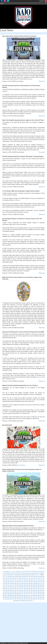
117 (41, 578)
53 (7, 575)
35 (19, 573)
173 (4, 585)
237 (27, 590)
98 (40, 577)
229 (8, 590)
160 (15, 584)
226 (43, 589)
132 (34, 580)
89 (25, 577)
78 (7, 577)
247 (8, 592)
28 (7, 573)
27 (5, 573)
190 (43, 585)
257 (32, 592)
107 (18, 578)
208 (43, 587)
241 (36, 590)
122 (11, 580)
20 (36, 572)
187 (36, 585)
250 (15, 592)
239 (32, 590)
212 (11, 589)
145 (22, 582)
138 (6, 582)
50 (43, 573)
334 (43, 599)
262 (43, 592)
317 (4, 599)
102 (6, 578)
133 (36, 580)
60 (19, 575)
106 (15, 578)
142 (15, 582)
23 (41, 572)
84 (17, 577)
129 (27, 580)
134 (39, 580)
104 (11, 578)
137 (4, 582)
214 (15, 589)
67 (30, 575)
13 (24, 572)
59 (17, 575)
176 (11, 585)
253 (22, 592)
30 (10, 573)
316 (43, 597)
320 (11, 599)
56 (12, 575)
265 (8, 594)
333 (41, 599)
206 (39, 587)
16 (29, 572)
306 (20, 597)
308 (25, 597)
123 (13, 580)
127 (22, 580)
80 (10, 577)
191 (4, 587)
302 (11, 597)
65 (27, 575)
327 (27, 599)
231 (13, 590)
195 (13, 587)
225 (41, 589)
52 (5, 575)
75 (43, 575)
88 (23, 577)
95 (35, 577)
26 (4, 573)
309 (27, 597)
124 (15, 580)
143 (18, 582)
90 (26, 577)
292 (29, 596)
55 (10, 575)
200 (25, 587)
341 (28, 601)
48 (40, 573)
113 (32, 578)
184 (29, 585)
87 (21, 577)
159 (13, 584)
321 (13, 599)
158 (11, 584)
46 (37, 573)
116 (39, 578)
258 (34, 592)
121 (8, 580)
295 (36, 596)
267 (13, 594)
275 (32, 594)
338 (21, 601)
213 (13, 589)
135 (41, 580)
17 (31, 572)
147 (27, 582)
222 (34, 589)
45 (35, 573)
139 (8, 582)
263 (4, 594)
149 (32, 582)
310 (29, 597)
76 (3, 577)
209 (4, 589)
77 (5, 577)
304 (15, 597)
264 (6, 594)
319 (8, 599)
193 (8, 587)
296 (39, 596)
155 (4, 584)
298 (43, 596)
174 (6, 585)
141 (13, 582)
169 (36, 584)
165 (27, 584)
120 (6, 580)
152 (39, 582)
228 (6, 590)
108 (20, 578)
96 (36, 577)
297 (41, 596)
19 (34, 572)
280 (43, 594)
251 (18, 592)
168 (34, 584)
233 (18, 590)
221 (32, 589)
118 (43, 578)
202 (29, 587)
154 (43, 582)
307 (22, 597)
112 (29, 578)
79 (8, 577)
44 (33, 573)
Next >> (32, 601)
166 (29, 584)
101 (4, 578)
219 (27, 589)
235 (22, 590)
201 (27, 587)
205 (36, 587)
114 (34, 578)
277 (36, 594)
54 (9, 575)
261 (41, 592)
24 (42, 572)
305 (18, 597)
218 (25, 589)
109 (22, 578)
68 (32, 575)
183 (27, 585)
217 (22, 589)
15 (27, 572)
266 (11, 594)
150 (34, 582)
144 (20, 582)
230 (11, 590)
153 (41, 582)
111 (27, 578)
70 (35, 575)
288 (20, 596)
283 (8, 596)
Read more (42, 81)
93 (31, 577)
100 (43, 577)
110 (25, 578)
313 (36, 597)
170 (39, 584)
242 (39, 590)
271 (22, 594)
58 (15, 575)
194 (11, 587)
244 (43, 590)
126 (20, 580)
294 (34, 596)
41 (28, 573)
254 (25, 592)
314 (39, 597)
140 (11, 582)
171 (41, 584)
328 (29, 599)
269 (18, 594)
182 (25, 585)
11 (21, 572)
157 (8, 584)
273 (27, 594)
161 (18, 584)
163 (22, 584)
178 (15, 585)
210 (6, 589)
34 (17, 573)
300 (6, 597)
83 (15, 577)
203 (32, 587)
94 (33, 577)
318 (6, 599)
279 (41, 594)
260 (39, 592)
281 (4, 596)
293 (32, 596)
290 (25, 596)
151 (36, 582)
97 (38, 577)
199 (22, 587)
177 (13, 585)
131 (32, 580)
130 (29, 580)
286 (15, 596)
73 (40, 575)
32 (14, 573)
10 (19, 572)
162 (20, 584)
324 (20, 599)
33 (15, 573)
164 (25, 584)
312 (34, 597)
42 (30, 573)
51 (4, 575)
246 (6, 592)
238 (29, 590)
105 (13, 578)
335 (14, 601)
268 (15, 594)
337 (19, 601)
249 (13, 592)
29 (9, 573)
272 (25, 594)
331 (36, 599)
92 (30, 577)
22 (39, 572)
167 (32, 584)
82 (13, 577)
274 (29, 594)
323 (18, 599)
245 (4, 592)
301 (8, 597)
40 (27, 573)
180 (20, 585)
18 (32, 572)
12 (22, 572)
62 (22, 575)
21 (37, 572)
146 (25, 582)
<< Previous (6, 572)
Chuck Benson (21, 465)
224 (39, 589)
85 (18, 577)
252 (20, 592)
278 (39, 594)
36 (20, 573)
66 (28, 575)
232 (15, 590)
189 (41, 585)
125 (18, 580)
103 (8, 578)
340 (26, 601)
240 (34, 590)
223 (36, 589)
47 (38, 573)
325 (22, 599)
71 (37, 575)
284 (11, 596)
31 (12, 573)
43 (32, 573)
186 (34, 585)
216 (20, 589)
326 (25, 599)
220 (29, 589)
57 (14, 575)
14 (26, 572)
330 (34, 599)
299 (4, 597)
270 (20, 594)
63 (23, 575)
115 (36, 578)
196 (15, 587)
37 (22, 573)
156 (6, 584)
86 (20, 577)
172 (43, 584)
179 (18, 585)
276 (34, 594)
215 (18, 589)
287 (18, 596)
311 (32, 597)
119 (4, 580)
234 (20, 590)
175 (8, 585)
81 (12, 577)
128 (25, 580)
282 (6, 596)
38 (23, 573)
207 (41, 587)
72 (38, 575)
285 (13, 596)
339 (24, 601)
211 (8, 589)
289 (22, 596)
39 (25, 573)
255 (27, 592)
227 (4, 590)
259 (36, 592)
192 (6, 587)
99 (41, 577)
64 (25, 575)
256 (29, 592)
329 (32, 599)
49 (42, 573)
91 (28, 577)
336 (17, 601)
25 (44, 572)
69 (33, 575)
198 (20, 587)
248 (11, 592)
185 (32, 585)
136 (43, 580)
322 (15, 599)
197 (18, 587)
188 (39, 585)
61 (20, 575)
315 (41, 597)
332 (39, 599)
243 (41, 590)
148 (29, 582)
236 (25, 590)
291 (27, 596)
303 (13, 597)
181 (22, 585)
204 (34, 587)
